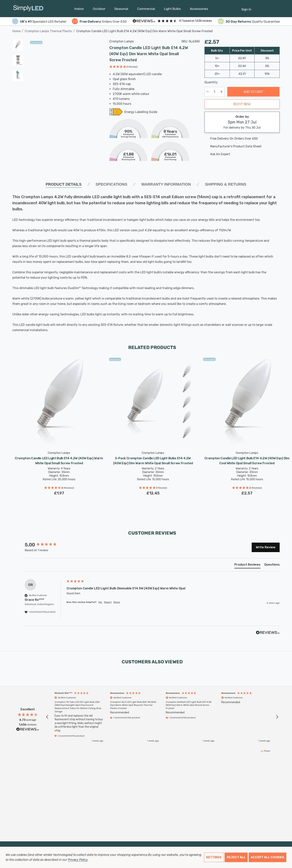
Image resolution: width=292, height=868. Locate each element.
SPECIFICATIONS (111, 184)
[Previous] (271, 29)
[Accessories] (199, 10)
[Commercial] (146, 10)
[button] (123, 67)
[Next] (277, 29)
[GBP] (277, 9)
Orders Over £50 (99, 21)
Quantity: (211, 82)
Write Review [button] (266, 547)
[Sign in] (246, 7)
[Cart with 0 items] (268, 7)
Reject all (236, 857)
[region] (162, 717)
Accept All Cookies (267, 857)
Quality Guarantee (249, 21)
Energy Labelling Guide (141, 112)
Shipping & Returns (226, 184)
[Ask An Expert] (242, 154)
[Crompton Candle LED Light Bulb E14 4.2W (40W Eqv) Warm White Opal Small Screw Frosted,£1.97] (59, 401)
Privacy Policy (78, 860)
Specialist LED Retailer (39, 21)
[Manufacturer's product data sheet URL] (242, 146)
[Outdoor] (99, 10)
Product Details (64, 184)
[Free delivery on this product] (242, 139)
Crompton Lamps (122, 41)
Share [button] (117, 602)
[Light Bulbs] (172, 10)
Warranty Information (166, 184)
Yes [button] (100, 602)
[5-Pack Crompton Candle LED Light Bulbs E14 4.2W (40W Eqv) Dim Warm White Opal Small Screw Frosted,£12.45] (153, 401)
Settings (214, 857)
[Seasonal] (121, 10)
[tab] (247, 565)
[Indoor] (79, 10)
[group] (45, 545)
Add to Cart (253, 92)
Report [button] (108, 602)
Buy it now (242, 104)
